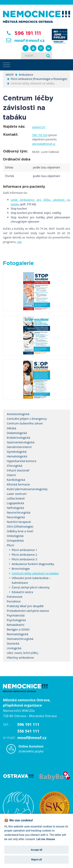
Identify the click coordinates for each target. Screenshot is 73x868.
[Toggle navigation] (7, 65)
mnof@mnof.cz (29, 41)
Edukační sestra (22, 592)
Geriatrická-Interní (19, 447)
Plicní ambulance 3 (24, 559)
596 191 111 (28, 33)
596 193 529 (40, 135)
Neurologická (16, 517)
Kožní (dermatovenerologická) (27, 489)
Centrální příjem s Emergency (27, 419)
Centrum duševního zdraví (25, 423)
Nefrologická (15, 508)
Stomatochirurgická (20, 639)
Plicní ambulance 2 (24, 554)
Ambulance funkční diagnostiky (33, 564)
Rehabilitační (16, 625)
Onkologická (15, 536)
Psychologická (16, 620)
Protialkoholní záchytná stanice (28, 611)
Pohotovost (15, 597)
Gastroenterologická (21, 442)
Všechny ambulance (20, 657)
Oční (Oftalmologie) (20, 526)
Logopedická (15, 503)
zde (19, 242)
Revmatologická (18, 634)
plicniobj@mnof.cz (44, 144)
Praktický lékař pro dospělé (25, 606)
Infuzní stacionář (18, 470)
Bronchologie (21, 569)
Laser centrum (17, 494)
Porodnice (14, 601)
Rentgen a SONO (18, 629)
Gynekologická (17, 452)
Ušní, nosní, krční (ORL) (22, 653)
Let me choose (46, 839)
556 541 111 (28, 731)
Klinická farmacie (18, 484)
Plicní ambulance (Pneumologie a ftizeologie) (39, 79)
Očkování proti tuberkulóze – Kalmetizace (31, 580)
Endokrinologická (18, 438)
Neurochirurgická (19, 512)
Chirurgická (15, 466)
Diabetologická (17, 433)
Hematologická (17, 456)
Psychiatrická (16, 615)
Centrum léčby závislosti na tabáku (35, 573)
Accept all (36, 850)
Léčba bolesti (16, 498)
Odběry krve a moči (20, 531)
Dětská (11, 428)
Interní (11, 475)
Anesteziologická (18, 414)
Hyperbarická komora (22, 461)
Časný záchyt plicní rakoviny (31, 587)
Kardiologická (16, 480)
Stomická (13, 643)
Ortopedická (15, 540)
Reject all (36, 860)
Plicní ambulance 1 (24, 550)
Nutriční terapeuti (19, 522)
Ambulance (26, 75)
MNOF (10, 75)
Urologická (14, 648)
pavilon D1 (39, 127)
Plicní (10, 545)
